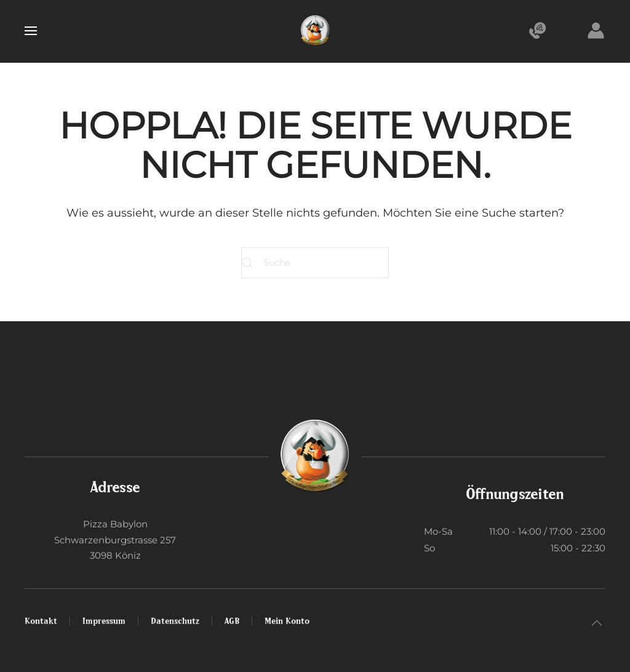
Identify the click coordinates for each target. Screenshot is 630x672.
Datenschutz (175, 619)
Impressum (104, 619)
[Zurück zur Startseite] (315, 31)
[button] (31, 31)
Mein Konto (287, 619)
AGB (232, 619)
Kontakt (41, 619)
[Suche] (315, 263)
